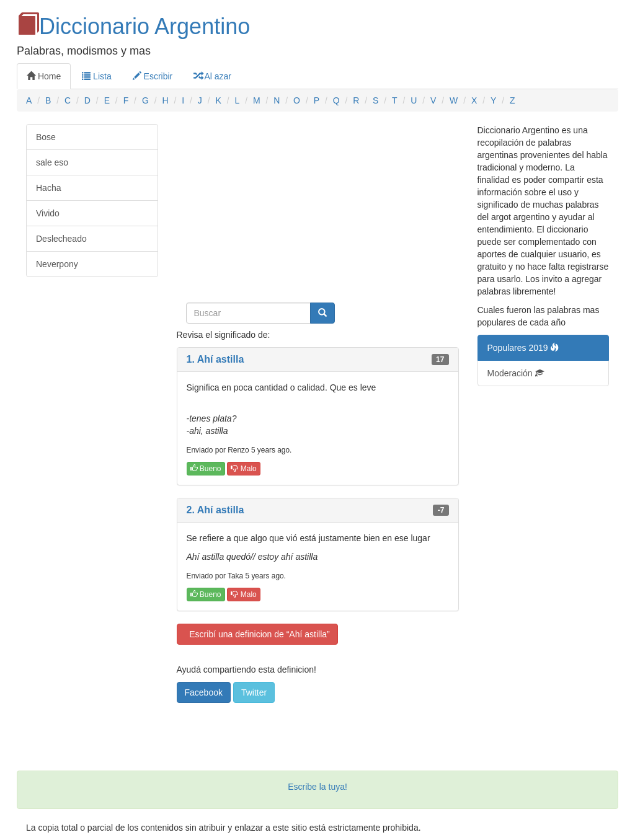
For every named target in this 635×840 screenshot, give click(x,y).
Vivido (48, 213)
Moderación (516, 373)
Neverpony (57, 264)
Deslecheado (61, 239)
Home (44, 76)
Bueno (206, 469)
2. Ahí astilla (215, 510)
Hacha (48, 188)
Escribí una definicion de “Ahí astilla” (257, 634)
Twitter (254, 692)
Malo (243, 469)
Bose (46, 137)
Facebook (204, 692)
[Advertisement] (318, 211)
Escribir (153, 76)
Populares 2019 (523, 348)
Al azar (212, 76)
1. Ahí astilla (215, 359)
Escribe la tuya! (317, 787)
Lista (96, 76)
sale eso (52, 162)
